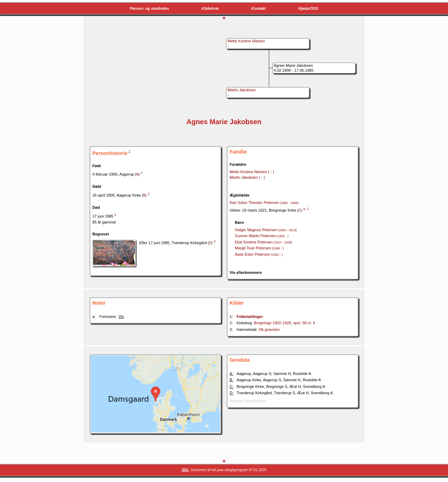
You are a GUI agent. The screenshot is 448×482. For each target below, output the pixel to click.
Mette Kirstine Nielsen (252, 172)
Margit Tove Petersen (259, 248)
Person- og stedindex (149, 8)
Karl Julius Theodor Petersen (264, 203)
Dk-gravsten (269, 329)
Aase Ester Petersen (259, 254)
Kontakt (258, 8)
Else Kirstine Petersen (263, 242)
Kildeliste (210, 8)
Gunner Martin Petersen (262, 236)
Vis (121, 317)
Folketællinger (250, 317)
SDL (185, 470)
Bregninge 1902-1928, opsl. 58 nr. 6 (285, 323)
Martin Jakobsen (247, 177)
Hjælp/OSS (308, 8)
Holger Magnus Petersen (266, 230)
